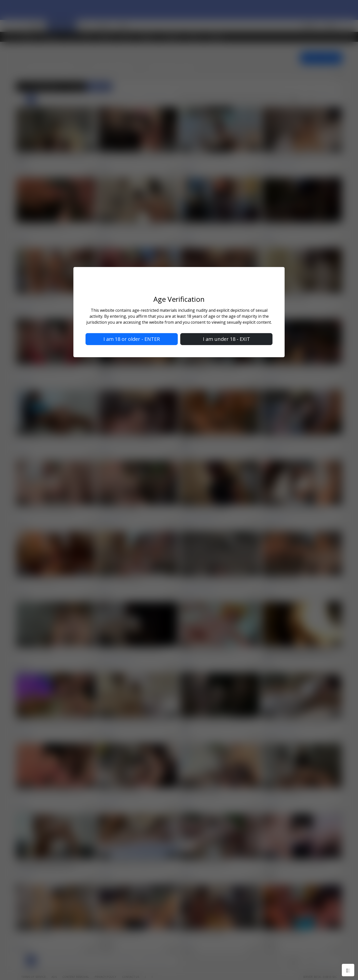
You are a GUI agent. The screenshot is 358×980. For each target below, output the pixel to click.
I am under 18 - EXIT (226, 339)
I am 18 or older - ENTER (132, 339)
